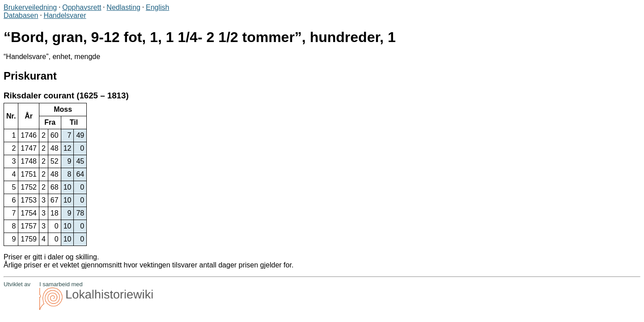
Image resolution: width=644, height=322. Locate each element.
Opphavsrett (82, 7)
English (157, 7)
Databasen (21, 15)
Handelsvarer (65, 15)
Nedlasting (123, 7)
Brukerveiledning (30, 7)
